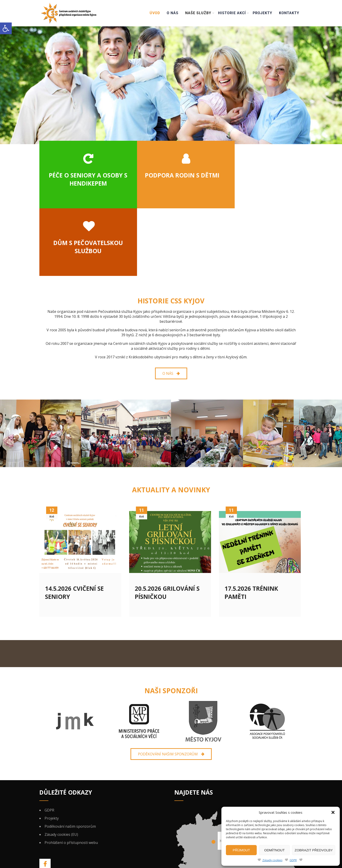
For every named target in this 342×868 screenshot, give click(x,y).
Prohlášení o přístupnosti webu (71, 775)
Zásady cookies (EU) (61, 767)
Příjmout (241, 850)
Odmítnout (274, 850)
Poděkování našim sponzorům (70, 759)
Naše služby (200, 13)
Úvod (155, 13)
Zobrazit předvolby (314, 850)
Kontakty (289, 13)
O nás (173, 13)
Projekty (262, 13)
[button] (6, 28)
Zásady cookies (272, 860)
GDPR (293, 860)
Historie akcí (234, 13)
